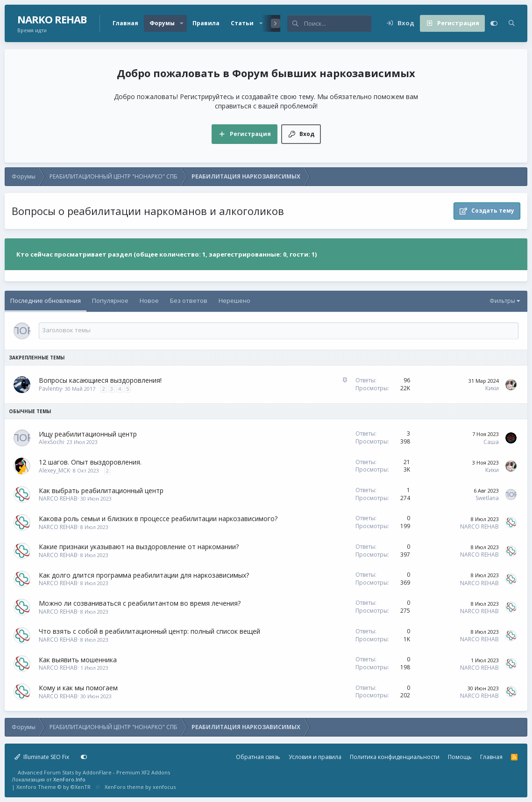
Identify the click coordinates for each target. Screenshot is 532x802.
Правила (206, 23)
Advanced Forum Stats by (94, 772)
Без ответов (189, 301)
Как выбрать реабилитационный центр (101, 491)
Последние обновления (46, 301)
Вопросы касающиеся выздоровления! (100, 380)
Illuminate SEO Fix (42, 757)
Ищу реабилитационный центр (88, 434)
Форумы (162, 23)
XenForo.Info (69, 779)
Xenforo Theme (53, 787)
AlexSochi (51, 442)
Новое (149, 301)
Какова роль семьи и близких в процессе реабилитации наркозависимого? (158, 519)
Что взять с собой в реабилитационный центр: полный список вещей (149, 631)
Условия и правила (315, 757)
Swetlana (487, 498)
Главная (125, 23)
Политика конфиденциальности (395, 757)
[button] (182, 23)
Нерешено (234, 301)
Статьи (242, 23)
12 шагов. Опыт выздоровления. (90, 462)
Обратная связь (258, 757)
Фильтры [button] (502, 301)
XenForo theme (124, 787)
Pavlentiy (50, 389)
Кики (492, 388)
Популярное (110, 301)
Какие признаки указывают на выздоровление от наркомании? (139, 547)
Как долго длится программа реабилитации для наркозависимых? (144, 575)
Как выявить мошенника (78, 660)
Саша (491, 442)
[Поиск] (338, 23)
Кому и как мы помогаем (78, 688)
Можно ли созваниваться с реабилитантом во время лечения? (140, 603)
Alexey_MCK (54, 470)
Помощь (460, 757)
